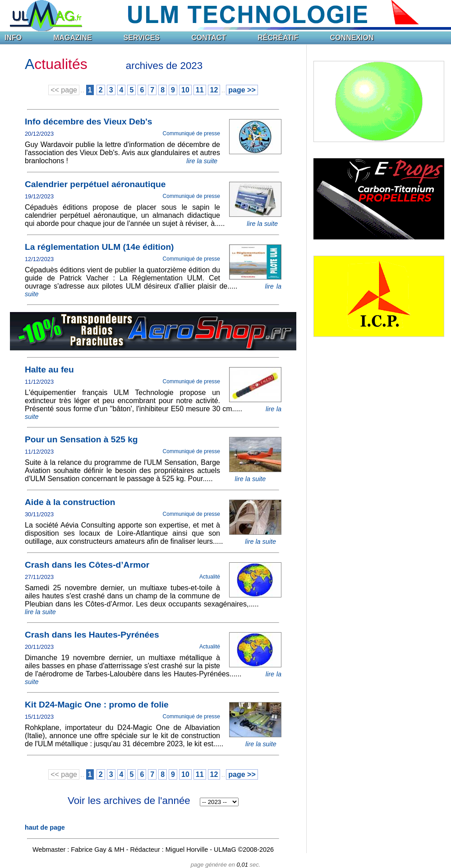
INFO (13, 38)
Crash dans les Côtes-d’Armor (87, 565)
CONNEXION (352, 38)
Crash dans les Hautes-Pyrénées (92, 635)
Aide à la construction (70, 502)
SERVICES (142, 38)
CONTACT (209, 38)
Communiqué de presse (191, 133)
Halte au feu (49, 370)
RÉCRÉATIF (278, 38)
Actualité (210, 577)
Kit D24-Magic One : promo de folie (97, 705)
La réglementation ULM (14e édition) (99, 247)
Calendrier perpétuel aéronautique (95, 184)
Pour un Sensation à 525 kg (81, 439)
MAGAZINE (72, 38)
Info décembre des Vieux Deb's (89, 122)
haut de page (45, 827)
